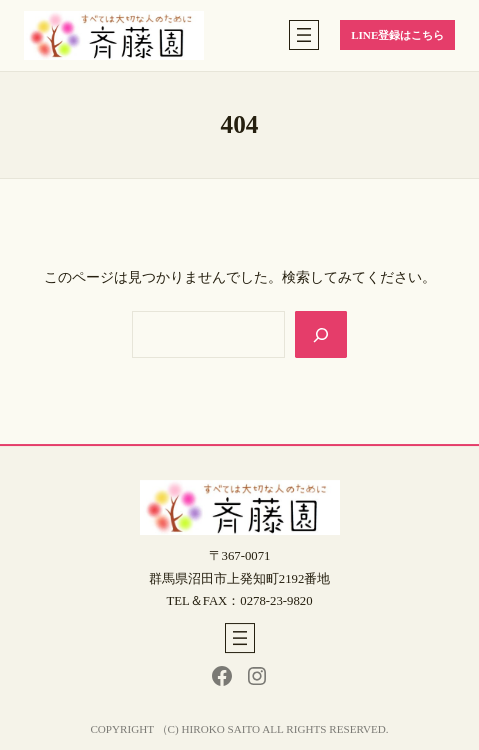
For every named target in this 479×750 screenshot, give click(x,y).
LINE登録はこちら (397, 35)
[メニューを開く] (304, 35)
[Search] (321, 334)
